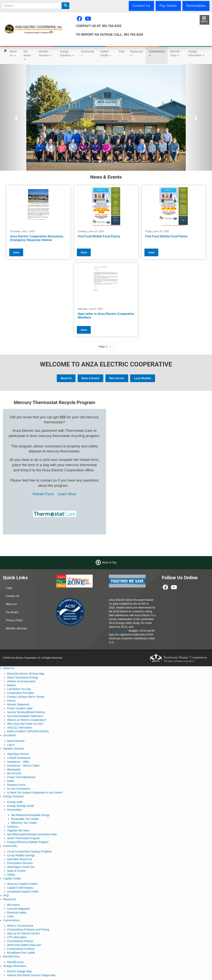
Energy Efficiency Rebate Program (28, 842)
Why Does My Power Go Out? (25, 724)
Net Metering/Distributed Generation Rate (32, 834)
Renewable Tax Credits (25, 819)
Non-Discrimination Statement (25, 716)
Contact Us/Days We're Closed (26, 697)
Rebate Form (44, 494)
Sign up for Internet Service (24, 933)
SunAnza (13, 827)
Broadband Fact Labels (21, 953)
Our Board (27, 55)
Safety (11, 875)
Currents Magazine (19, 909)
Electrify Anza (175, 53)
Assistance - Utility (18, 762)
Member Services (45, 53)
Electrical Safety (17, 913)
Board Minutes (16, 741)
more (16, 252)
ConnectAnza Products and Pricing (28, 930)
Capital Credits (106, 53)
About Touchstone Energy (23, 677)
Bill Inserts (13, 905)
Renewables (15, 810)
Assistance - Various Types (23, 766)
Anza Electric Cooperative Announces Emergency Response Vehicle (37, 238)
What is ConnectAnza (20, 926)
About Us (13, 53)
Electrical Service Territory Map (26, 674)
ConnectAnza (157, 53)
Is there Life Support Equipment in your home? (35, 793)
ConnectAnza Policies (20, 941)
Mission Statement (18, 704)
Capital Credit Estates (20, 888)
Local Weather (143, 378)
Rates (11, 781)
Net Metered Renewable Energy (30, 815)
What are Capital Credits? (23, 884)
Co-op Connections (19, 789)
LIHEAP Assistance (19, 758)
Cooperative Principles (21, 693)
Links (10, 916)
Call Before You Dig (19, 689)
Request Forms (16, 785)
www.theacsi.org (119, 631)
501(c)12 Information (20, 728)
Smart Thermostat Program (23, 838)
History (11, 701)
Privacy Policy (14, 620)
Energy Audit (15, 802)
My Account (14, 773)
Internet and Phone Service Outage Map (31, 975)
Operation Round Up (20, 859)
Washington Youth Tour (21, 867)
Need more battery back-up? (24, 945)
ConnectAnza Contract (21, 949)
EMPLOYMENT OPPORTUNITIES (28, 731)
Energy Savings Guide (21, 806)
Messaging (14, 769)
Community (87, 53)
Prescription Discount (20, 863)
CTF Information (17, 937)
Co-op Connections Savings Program (29, 851)
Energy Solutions (67, 53)
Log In (11, 745)
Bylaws (11, 685)
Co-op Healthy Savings (21, 855)
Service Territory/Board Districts (26, 712)
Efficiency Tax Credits (24, 823)
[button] (16, 117)
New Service (117, 378)
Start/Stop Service (18, 754)
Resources (137, 53)
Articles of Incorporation (21, 681)
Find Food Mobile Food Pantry (99, 236)
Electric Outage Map (19, 971)
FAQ (122, 51)
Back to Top (109, 562)
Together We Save (18, 830)
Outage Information (196, 53)
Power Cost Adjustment (21, 777)
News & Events (90, 378)
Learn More (67, 494)
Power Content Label (20, 708)
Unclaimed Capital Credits (23, 892)
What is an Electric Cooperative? (27, 720)
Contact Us (12, 596)
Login (9, 588)
